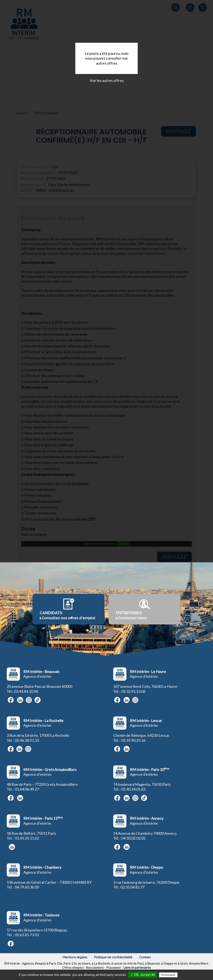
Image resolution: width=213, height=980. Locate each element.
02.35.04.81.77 (133, 887)
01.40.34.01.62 (133, 789)
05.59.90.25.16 (133, 740)
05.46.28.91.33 (27, 740)
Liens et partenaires (137, 967)
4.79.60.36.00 (28, 887)
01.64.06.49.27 (27, 789)
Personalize (168, 975)
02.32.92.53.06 (133, 691)
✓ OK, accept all (143, 975)
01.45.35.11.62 (27, 838)
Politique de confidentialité (113, 957)
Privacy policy (188, 975)
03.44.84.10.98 (26, 691)
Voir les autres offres (107, 80)
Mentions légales (75, 957)
